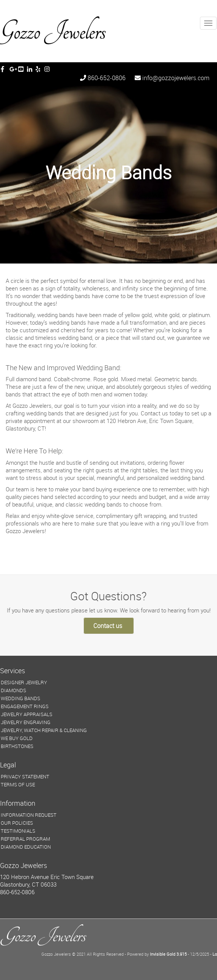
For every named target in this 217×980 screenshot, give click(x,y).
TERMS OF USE (18, 784)
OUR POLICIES (17, 823)
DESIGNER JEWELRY (24, 682)
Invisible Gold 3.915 (169, 954)
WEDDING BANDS (20, 698)
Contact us (108, 626)
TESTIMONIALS (18, 831)
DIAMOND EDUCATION (26, 847)
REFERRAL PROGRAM (25, 839)
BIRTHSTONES (17, 746)
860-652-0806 (103, 78)
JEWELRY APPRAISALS (27, 714)
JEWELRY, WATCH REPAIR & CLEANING (44, 730)
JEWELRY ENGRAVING (26, 722)
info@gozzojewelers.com (172, 78)
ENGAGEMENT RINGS (25, 706)
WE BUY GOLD (17, 738)
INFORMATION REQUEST (29, 815)
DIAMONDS (13, 690)
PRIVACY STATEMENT (25, 776)
